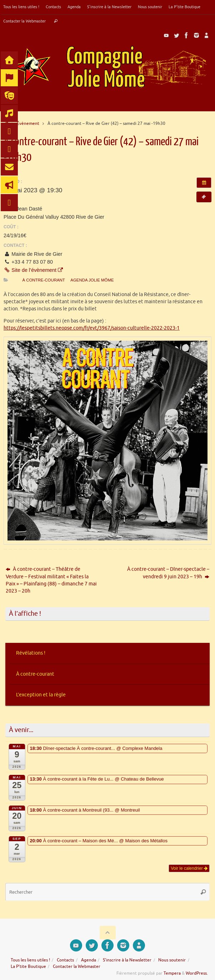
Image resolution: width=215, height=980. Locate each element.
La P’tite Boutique (184, 7)
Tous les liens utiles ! (21, 7)
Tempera (172, 973)
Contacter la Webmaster (24, 21)
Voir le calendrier (189, 868)
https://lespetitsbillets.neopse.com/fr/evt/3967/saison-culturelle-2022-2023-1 (92, 328)
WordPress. (197, 973)
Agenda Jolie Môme (92, 280)
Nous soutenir (150, 7)
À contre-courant (43, 280)
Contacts (53, 7)
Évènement (28, 123)
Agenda (74, 7)
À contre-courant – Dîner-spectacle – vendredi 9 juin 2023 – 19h (168, 573)
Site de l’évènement (33, 270)
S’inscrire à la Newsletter (109, 7)
